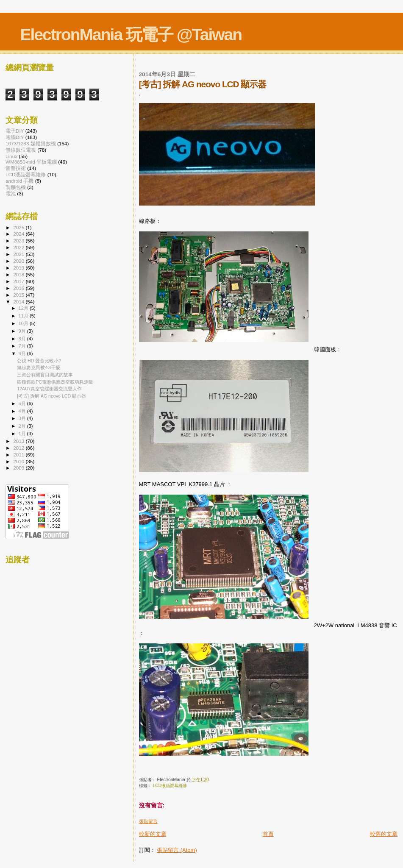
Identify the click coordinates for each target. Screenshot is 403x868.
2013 (19, 441)
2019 (19, 268)
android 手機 (19, 181)
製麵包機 (16, 187)
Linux (11, 156)
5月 (23, 403)
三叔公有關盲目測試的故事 (45, 375)
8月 (23, 339)
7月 (23, 346)
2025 (19, 227)
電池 (11, 193)
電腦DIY (15, 137)
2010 (19, 461)
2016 (19, 288)
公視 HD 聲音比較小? (39, 361)
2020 (19, 261)
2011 (19, 455)
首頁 (268, 834)
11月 (24, 316)
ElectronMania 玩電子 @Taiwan (131, 35)
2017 (19, 281)
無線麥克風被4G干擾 (39, 367)
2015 (19, 295)
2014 (19, 302)
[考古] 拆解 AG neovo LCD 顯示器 (51, 396)
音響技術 (16, 168)
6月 (23, 353)
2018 (19, 274)
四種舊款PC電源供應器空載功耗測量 (55, 382)
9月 (23, 331)
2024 (19, 234)
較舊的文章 (384, 834)
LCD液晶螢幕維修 (170, 786)
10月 (24, 323)
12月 (24, 308)
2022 (19, 247)
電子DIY (15, 131)
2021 (19, 254)
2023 (19, 241)
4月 (23, 411)
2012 (19, 448)
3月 (23, 418)
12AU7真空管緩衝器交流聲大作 (49, 389)
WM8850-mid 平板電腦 (31, 162)
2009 (19, 468)
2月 (23, 426)
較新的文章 (153, 834)
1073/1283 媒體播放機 (31, 143)
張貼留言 (148, 821)
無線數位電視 (21, 150)
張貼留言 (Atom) (177, 850)
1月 (23, 434)
